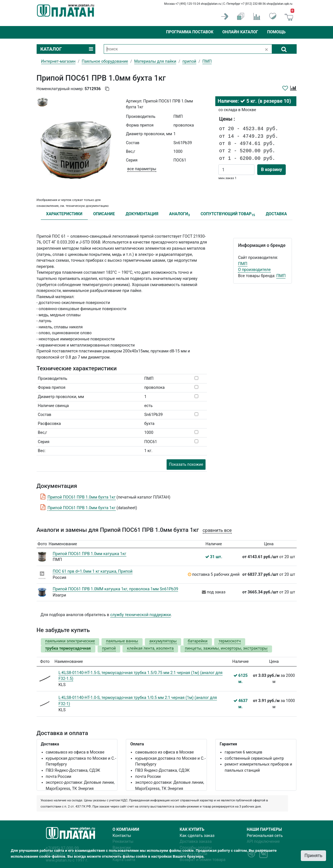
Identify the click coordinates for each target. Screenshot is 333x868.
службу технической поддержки (140, 615)
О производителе (254, 270)
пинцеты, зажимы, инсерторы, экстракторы (226, 648)
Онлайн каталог (240, 32)
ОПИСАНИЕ (104, 214)
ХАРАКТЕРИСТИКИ (64, 214)
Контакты (122, 836)
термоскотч (230, 641)
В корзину (271, 169)
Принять (313, 856)
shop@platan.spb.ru (279, 4)
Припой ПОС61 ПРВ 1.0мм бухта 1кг (82, 497)
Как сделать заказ (197, 836)
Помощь (276, 32)
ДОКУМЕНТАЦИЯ (142, 214)
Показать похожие (186, 464)
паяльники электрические (70, 641)
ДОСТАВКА (277, 214)
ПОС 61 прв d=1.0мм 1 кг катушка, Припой (92, 571)
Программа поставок (190, 32)
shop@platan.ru (211, 4)
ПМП (243, 264)
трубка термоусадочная (68, 648)
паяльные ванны (122, 641)
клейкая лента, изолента (150, 648)
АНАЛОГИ (180, 214)
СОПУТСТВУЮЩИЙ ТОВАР (228, 214)
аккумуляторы (163, 641)
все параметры (142, 169)
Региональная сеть (265, 836)
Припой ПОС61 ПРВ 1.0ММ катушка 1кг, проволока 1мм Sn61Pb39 (115, 589)
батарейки (198, 641)
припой (189, 61)
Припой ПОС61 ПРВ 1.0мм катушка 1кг (89, 554)
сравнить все (217, 530)
